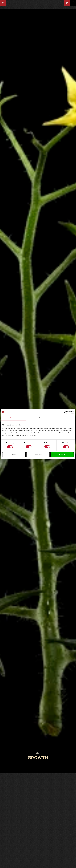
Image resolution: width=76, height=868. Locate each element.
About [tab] (63, 418)
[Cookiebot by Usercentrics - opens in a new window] (65, 412)
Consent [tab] (13, 418)
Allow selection (38, 455)
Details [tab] (38, 418)
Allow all (62, 455)
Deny (14, 455)
